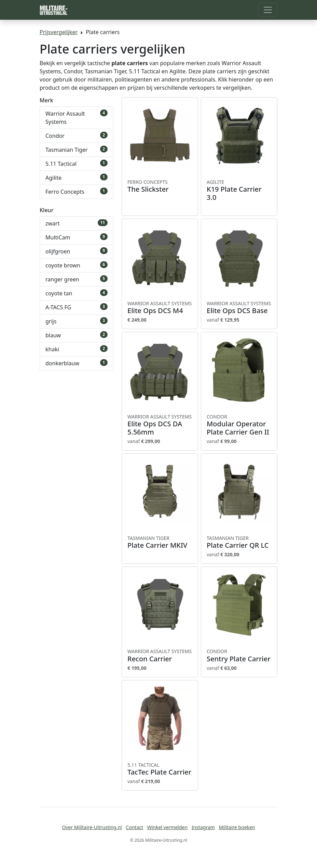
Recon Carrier (160, 656)
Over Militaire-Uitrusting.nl (92, 827)
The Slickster (160, 186)
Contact (134, 827)
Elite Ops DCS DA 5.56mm (160, 425)
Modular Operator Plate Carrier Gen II (239, 425)
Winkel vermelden (167, 827)
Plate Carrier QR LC (239, 542)
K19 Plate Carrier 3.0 (239, 190)
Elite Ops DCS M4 (160, 308)
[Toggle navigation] (268, 10)
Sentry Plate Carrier (239, 656)
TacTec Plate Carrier (160, 769)
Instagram (203, 827)
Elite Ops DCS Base (239, 308)
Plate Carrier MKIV (160, 542)
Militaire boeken (237, 827)
